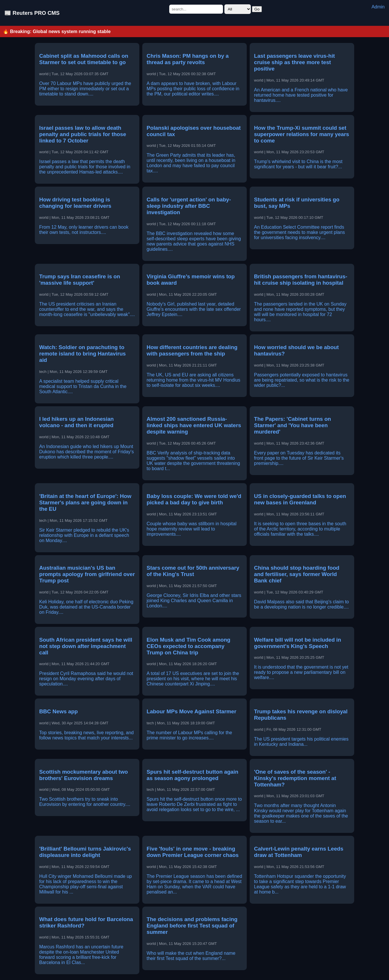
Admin (378, 7)
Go (257, 9)
